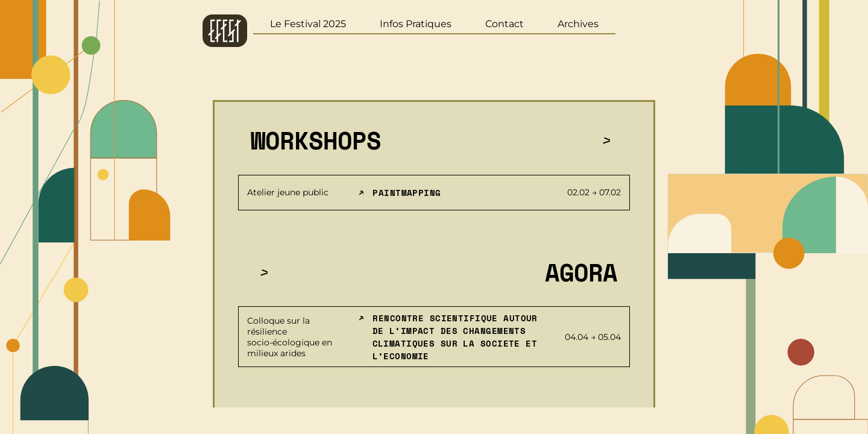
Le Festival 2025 (308, 24)
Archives (578, 24)
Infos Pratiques (416, 24)
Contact (505, 24)
